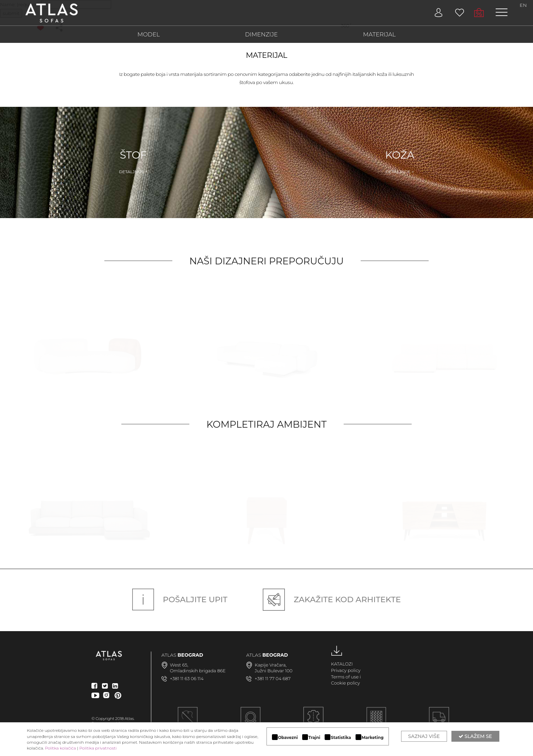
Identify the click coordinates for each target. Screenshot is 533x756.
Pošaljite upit (180, 599)
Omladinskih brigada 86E (198, 671)
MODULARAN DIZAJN (251, 721)
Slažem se (475, 736)
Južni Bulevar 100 (273, 671)
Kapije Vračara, (271, 665)
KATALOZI (342, 664)
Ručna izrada (188, 721)
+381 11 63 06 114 (187, 678)
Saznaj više (424, 736)
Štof (133, 162)
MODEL (149, 34)
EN (523, 5)
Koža (400, 162)
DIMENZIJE (261, 34)
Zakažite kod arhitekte (332, 599)
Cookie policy (346, 683)
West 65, (179, 665)
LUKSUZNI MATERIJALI (313, 721)
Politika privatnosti (98, 748)
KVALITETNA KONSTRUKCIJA (376, 721)
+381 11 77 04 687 (273, 678)
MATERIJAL (379, 34)
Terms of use (345, 677)
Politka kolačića (60, 748)
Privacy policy (346, 670)
